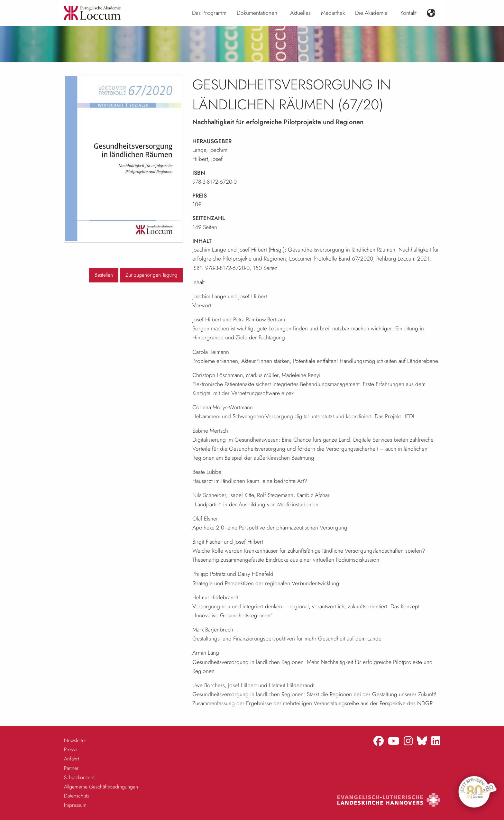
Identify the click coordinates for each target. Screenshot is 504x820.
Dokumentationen (257, 13)
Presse (71, 749)
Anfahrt (72, 759)
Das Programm (209, 13)
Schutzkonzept (79, 777)
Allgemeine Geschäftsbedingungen (101, 787)
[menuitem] (209, 13)
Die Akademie (371, 13)
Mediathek (333, 13)
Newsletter (75, 740)
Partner (71, 768)
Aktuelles (300, 13)
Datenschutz (77, 796)
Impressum (75, 805)
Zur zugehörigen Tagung (151, 275)
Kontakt (408, 13)
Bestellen (104, 275)
